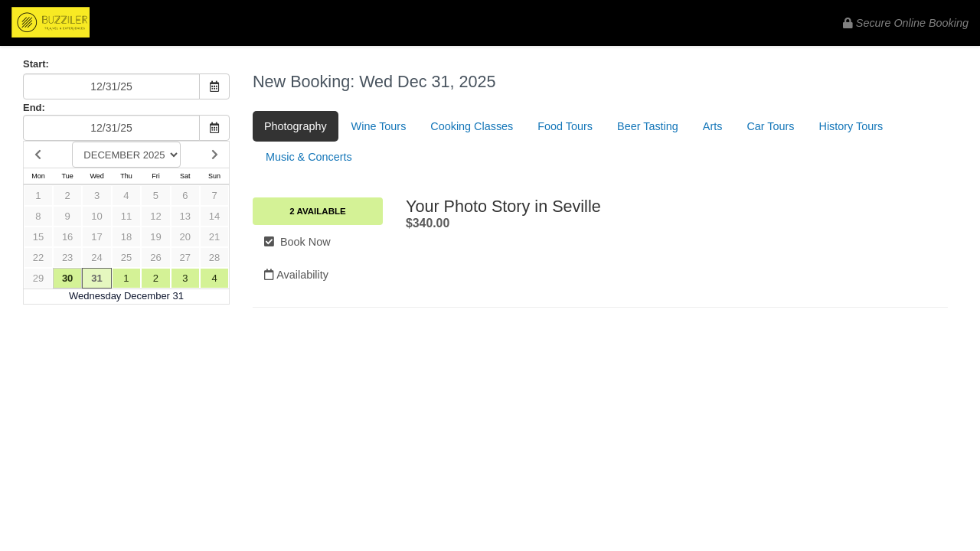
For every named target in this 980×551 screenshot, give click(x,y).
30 (67, 278)
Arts (713, 126)
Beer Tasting (648, 126)
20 (185, 237)
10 (96, 216)
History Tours (851, 126)
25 (126, 258)
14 (214, 216)
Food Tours (565, 126)
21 (214, 237)
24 (96, 258)
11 (126, 216)
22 (38, 258)
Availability (296, 275)
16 (67, 237)
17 (96, 237)
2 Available (317, 211)
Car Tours (770, 126)
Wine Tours (379, 126)
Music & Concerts (309, 157)
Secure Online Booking (906, 23)
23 (67, 258)
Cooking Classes (472, 126)
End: (34, 108)
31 (96, 278)
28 (214, 258)
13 (185, 216)
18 (126, 237)
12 (155, 216)
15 (38, 237)
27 (185, 258)
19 (155, 237)
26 (155, 258)
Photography (296, 126)
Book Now (297, 242)
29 (38, 278)
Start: (36, 64)
